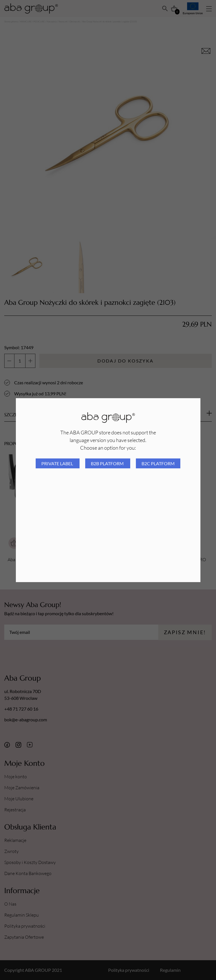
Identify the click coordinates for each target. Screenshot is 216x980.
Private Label (58, 463)
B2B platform (108, 463)
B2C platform (158, 463)
